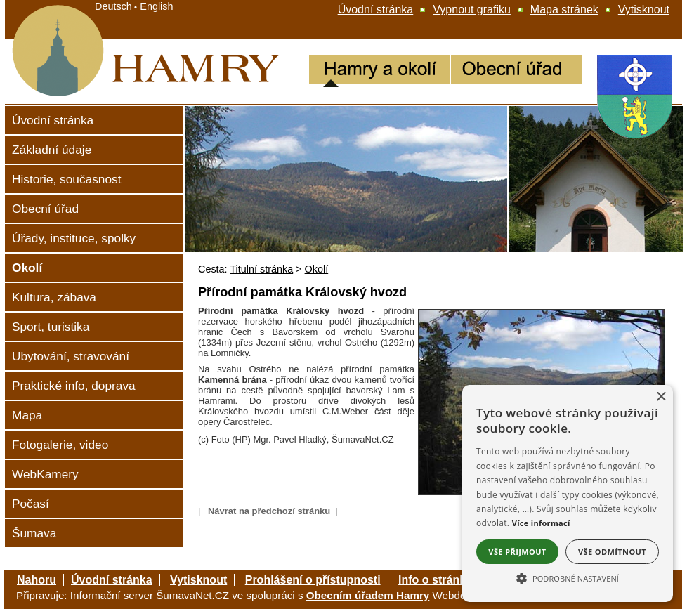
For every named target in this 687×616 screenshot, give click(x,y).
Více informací (541, 523)
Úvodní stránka (112, 580)
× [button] (661, 397)
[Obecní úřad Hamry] (516, 71)
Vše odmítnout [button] (612, 552)
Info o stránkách (442, 580)
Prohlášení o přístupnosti (313, 580)
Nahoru (37, 580)
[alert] (568, 493)
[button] (568, 577)
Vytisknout (198, 580)
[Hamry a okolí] (379, 71)
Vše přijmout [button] (517, 552)
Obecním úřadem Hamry (368, 595)
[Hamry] (84, 99)
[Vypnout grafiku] (472, 10)
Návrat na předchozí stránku (269, 511)
